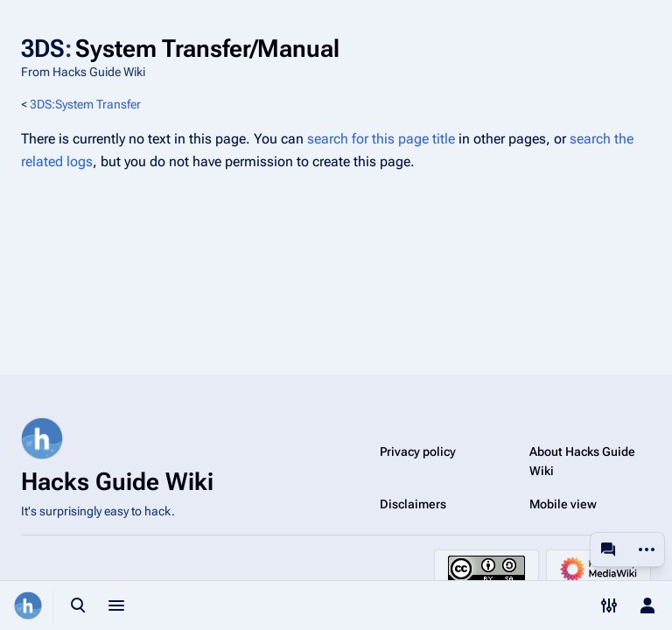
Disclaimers (413, 504)
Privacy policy (418, 451)
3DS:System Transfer (85, 104)
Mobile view (563, 504)
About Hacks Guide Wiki (582, 461)
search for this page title (381, 139)
